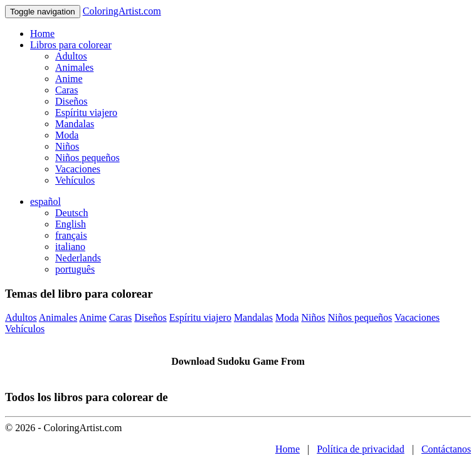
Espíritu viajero (86, 112)
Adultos (71, 56)
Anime (69, 79)
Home (42, 34)
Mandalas (75, 124)
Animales (74, 67)
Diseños (71, 101)
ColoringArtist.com (122, 11)
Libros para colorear (71, 45)
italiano (70, 247)
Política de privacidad (361, 449)
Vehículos (75, 180)
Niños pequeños (87, 158)
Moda (67, 135)
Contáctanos (446, 449)
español (45, 201)
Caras (66, 90)
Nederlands (78, 258)
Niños (67, 146)
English (71, 224)
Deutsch (71, 213)
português (75, 269)
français (71, 235)
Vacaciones (78, 169)
